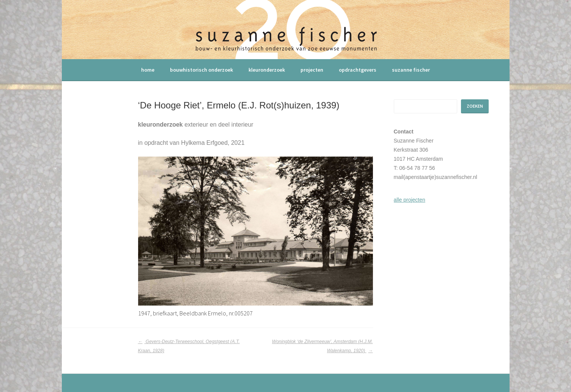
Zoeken (475, 106)
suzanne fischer (411, 70)
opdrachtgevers (358, 70)
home (148, 70)
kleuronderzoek (267, 70)
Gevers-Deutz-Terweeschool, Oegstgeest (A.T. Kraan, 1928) (189, 346)
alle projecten (410, 200)
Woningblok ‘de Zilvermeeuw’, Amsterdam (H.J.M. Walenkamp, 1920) (322, 346)
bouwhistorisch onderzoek (201, 70)
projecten (312, 70)
